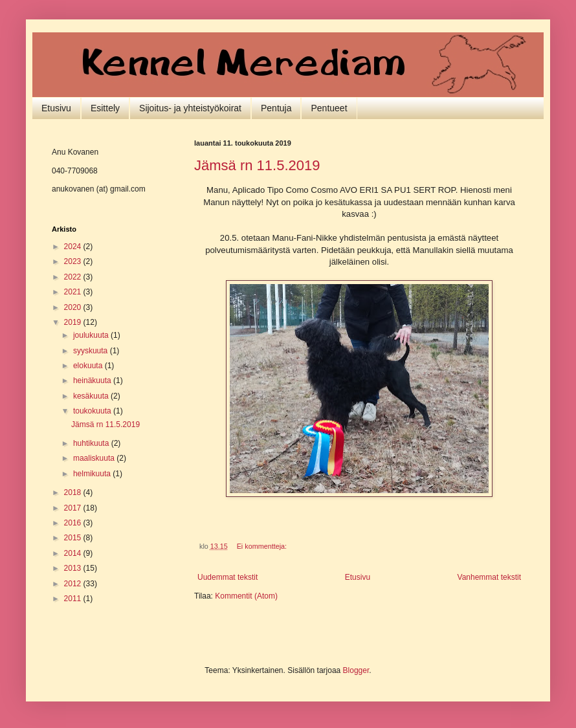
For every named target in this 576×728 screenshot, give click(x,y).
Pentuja (276, 108)
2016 (74, 523)
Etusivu (56, 108)
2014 (74, 553)
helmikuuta (93, 474)
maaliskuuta (95, 458)
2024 (74, 247)
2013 (74, 568)
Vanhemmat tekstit (489, 577)
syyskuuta (92, 351)
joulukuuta (92, 335)
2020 (74, 307)
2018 (74, 492)
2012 (74, 584)
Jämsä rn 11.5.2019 (257, 165)
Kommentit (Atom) (246, 596)
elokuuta (89, 366)
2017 (74, 508)
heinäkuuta (93, 381)
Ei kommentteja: (263, 546)
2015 (74, 538)
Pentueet (329, 108)
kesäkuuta (92, 396)
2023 (74, 261)
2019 (74, 322)
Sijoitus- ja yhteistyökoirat (190, 108)
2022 (74, 277)
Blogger (356, 670)
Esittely (105, 108)
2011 (74, 599)
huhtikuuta (92, 443)
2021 (74, 292)
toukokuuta (93, 411)
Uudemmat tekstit (227, 577)
